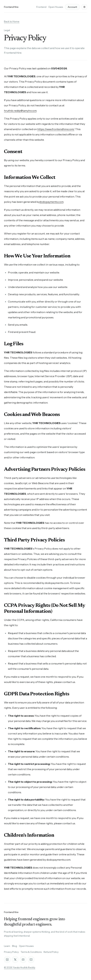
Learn (7, 946)
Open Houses (56, 7)
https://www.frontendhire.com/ (56, 129)
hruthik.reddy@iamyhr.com (20, 111)
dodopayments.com (51, 202)
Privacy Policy (11, 952)
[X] (15, 960)
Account (72, 7)
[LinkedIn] (7, 960)
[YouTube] (31, 960)
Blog (15, 946)
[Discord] (23, 960)
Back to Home (12, 21)
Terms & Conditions (31, 952)
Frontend (41, 7)
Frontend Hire (11, 7)
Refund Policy (51, 952)
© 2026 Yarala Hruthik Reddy (20, 967)
